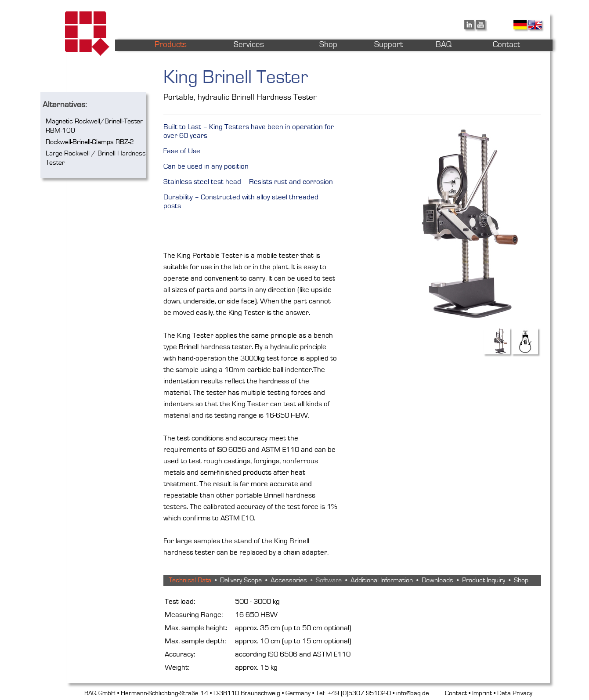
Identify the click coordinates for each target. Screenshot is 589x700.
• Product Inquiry (479, 580)
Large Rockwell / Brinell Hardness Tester (96, 158)
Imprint (482, 693)
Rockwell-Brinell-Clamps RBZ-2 (90, 142)
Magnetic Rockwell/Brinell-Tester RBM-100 (94, 126)
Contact (456, 693)
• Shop (517, 580)
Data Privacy (515, 693)
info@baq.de (413, 693)
